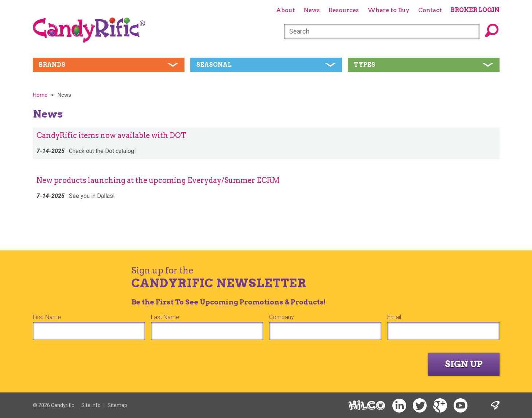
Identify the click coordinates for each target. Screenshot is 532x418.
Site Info (91, 405)
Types (364, 65)
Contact (430, 10)
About (286, 10)
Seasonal (214, 65)
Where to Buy (389, 10)
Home (40, 95)
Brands (52, 65)
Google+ (440, 406)
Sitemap (117, 405)
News (312, 10)
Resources (344, 10)
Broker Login (475, 10)
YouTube (461, 406)
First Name (47, 317)
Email (394, 317)
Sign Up (464, 364)
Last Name (165, 317)
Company (281, 317)
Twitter (420, 406)
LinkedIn (399, 406)
